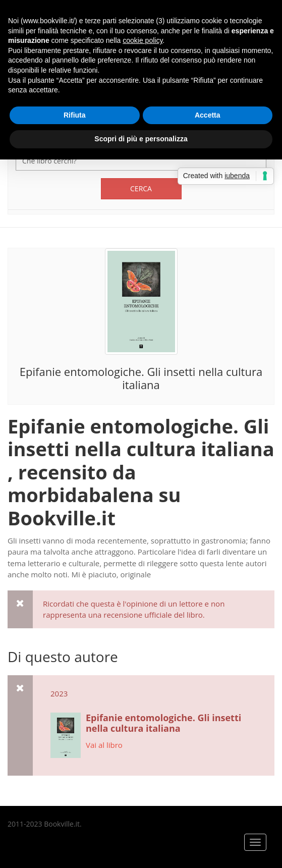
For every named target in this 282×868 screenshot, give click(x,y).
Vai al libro (104, 745)
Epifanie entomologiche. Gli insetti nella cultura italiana (141, 378)
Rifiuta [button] (75, 115)
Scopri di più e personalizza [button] (141, 139)
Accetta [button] (208, 115)
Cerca (141, 188)
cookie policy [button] (143, 40)
